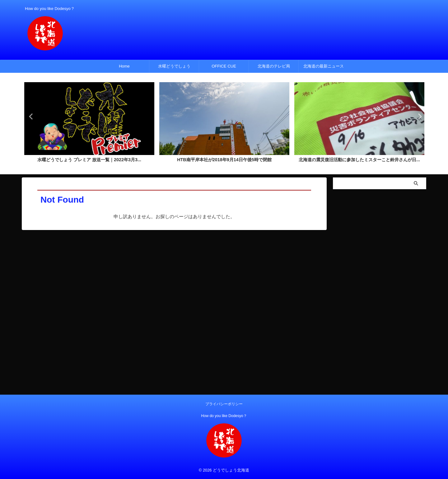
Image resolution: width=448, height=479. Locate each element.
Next (418, 116)
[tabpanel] (89, 124)
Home (124, 66)
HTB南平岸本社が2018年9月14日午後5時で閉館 (224, 160)
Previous (30, 116)
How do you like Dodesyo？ (224, 416)
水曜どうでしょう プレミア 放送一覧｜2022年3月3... (89, 160)
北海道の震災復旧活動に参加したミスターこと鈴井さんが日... (359, 160)
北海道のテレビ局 (274, 66)
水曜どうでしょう (174, 66)
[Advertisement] (380, 286)
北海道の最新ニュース (324, 66)
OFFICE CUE (224, 66)
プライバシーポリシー (224, 404)
